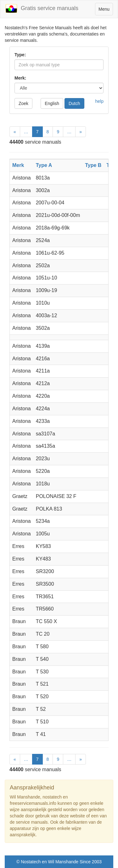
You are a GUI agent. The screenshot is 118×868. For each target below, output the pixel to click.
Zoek (23, 103)
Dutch (74, 103)
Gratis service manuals (42, 8)
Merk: (20, 78)
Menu (106, 11)
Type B (93, 165)
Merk (18, 165)
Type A (44, 165)
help (99, 101)
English (52, 103)
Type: (20, 55)
